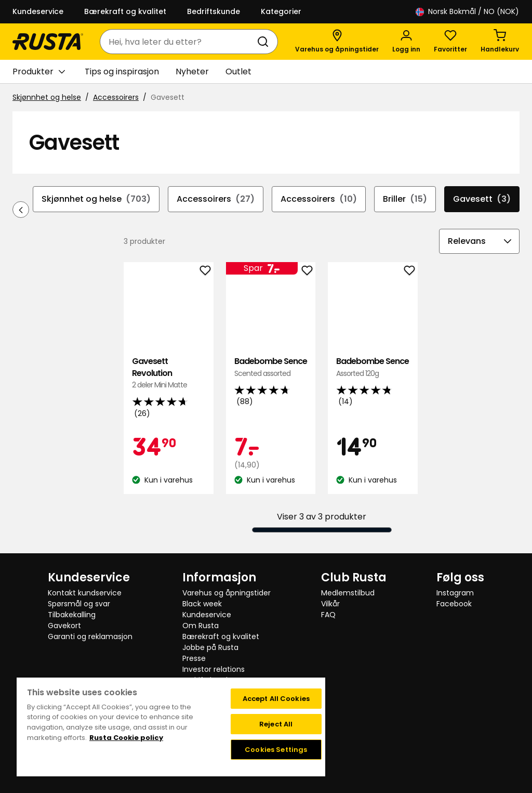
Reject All (276, 724)
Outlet (238, 71)
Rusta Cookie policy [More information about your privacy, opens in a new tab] (126, 738)
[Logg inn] (406, 42)
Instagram (455, 593)
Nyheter (192, 71)
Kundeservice (38, 11)
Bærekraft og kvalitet (125, 11)
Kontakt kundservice (85, 593)
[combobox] (178, 42)
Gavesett (482, 199)
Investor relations (214, 669)
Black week (202, 604)
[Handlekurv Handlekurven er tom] (500, 42)
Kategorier (281, 11)
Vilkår (330, 604)
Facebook (454, 604)
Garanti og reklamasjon (90, 636)
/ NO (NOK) (467, 12)
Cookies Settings (276, 750)
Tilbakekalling (72, 615)
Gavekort (64, 626)
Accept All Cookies (276, 699)
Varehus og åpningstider (227, 593)
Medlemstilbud (348, 593)
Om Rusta (201, 626)
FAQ (328, 615)
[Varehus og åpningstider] (337, 42)
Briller (405, 199)
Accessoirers (116, 97)
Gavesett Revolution (168, 373)
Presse (194, 658)
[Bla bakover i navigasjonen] (21, 210)
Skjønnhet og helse (47, 97)
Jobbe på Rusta (210, 647)
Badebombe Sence (271, 367)
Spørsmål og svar (79, 604)
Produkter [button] (39, 72)
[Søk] (265, 42)
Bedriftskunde (214, 11)
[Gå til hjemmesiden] (48, 42)
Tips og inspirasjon (122, 71)
